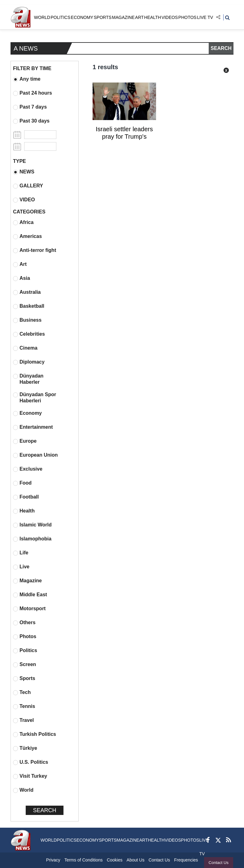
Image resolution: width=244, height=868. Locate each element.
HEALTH (153, 17)
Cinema (25, 348)
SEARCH (221, 48)
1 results (105, 67)
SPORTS (103, 17)
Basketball (29, 306)
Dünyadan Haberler (28, 379)
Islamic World (32, 525)
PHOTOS (187, 17)
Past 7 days (30, 107)
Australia (27, 292)
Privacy (53, 860)
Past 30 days (31, 121)
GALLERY (28, 186)
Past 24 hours (33, 93)
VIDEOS (170, 17)
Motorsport (29, 609)
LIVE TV (205, 17)
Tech (22, 692)
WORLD (42, 17)
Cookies (115, 860)
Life (21, 553)
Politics (25, 651)
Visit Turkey (30, 776)
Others (24, 623)
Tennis (24, 706)
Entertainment (33, 427)
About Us (136, 860)
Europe (25, 441)
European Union (35, 455)
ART (139, 17)
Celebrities (29, 334)
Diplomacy (29, 362)
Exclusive (28, 469)
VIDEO (24, 200)
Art (20, 264)
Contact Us (219, 863)
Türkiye (25, 748)
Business (27, 320)
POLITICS (60, 17)
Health (24, 511)
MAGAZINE (123, 17)
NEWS (24, 172)
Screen (24, 664)
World (23, 790)
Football (26, 497)
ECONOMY (82, 17)
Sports (24, 678)
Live (21, 567)
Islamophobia (32, 539)
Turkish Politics (35, 734)
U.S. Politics (30, 762)
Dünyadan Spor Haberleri (35, 398)
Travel (23, 720)
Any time (27, 79)
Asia (22, 278)
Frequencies (186, 860)
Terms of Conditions (84, 860)
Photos (25, 637)
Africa (23, 222)
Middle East (30, 595)
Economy (27, 413)
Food (22, 483)
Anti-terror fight (35, 250)
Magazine (27, 581)
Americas (27, 236)
